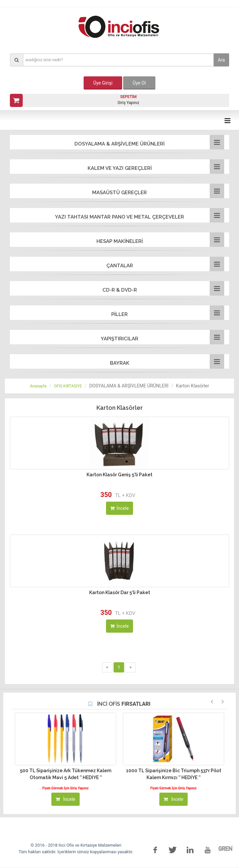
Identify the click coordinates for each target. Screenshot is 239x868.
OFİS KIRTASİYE (68, 386)
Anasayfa (38, 386)
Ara (221, 60)
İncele (119, 508)
